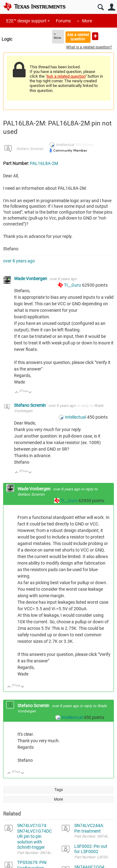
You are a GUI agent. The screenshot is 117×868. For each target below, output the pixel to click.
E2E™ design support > (28, 21)
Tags (59, 790)
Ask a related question (78, 37)
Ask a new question (95, 36)
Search (101, 7)
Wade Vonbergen (31, 279)
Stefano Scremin (30, 149)
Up (17, 393)
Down (30, 393)
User (112, 7)
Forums (63, 21)
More (87, 21)
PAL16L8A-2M (44, 163)
